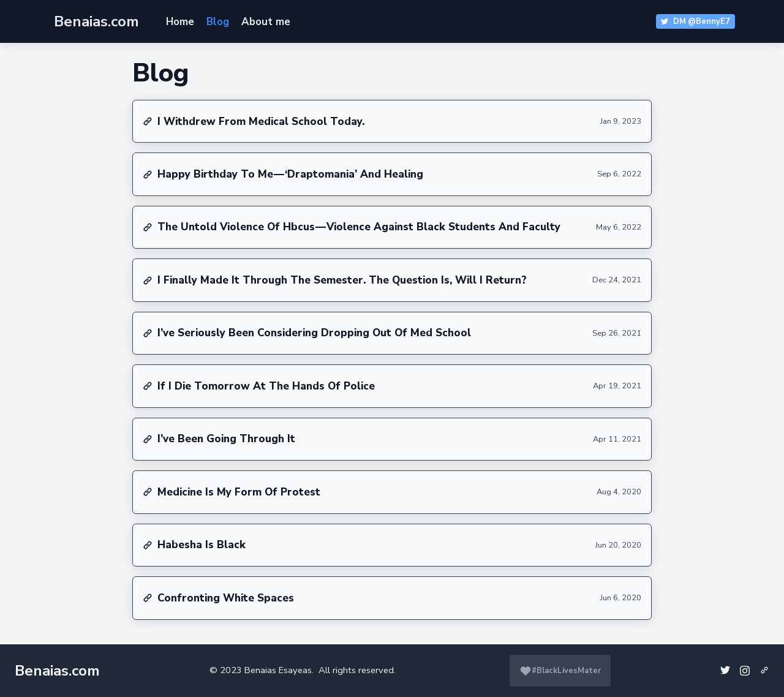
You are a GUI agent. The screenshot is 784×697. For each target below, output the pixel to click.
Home (180, 22)
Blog (218, 22)
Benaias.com (57, 671)
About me (266, 22)
